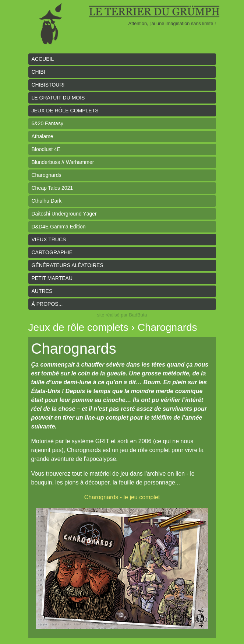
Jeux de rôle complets (65, 111)
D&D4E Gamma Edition (59, 227)
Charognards (47, 175)
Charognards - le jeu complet (122, 497)
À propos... (47, 304)
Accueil (43, 59)
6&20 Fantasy (47, 123)
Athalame (43, 136)
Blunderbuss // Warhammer (63, 162)
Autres (42, 291)
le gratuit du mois (58, 98)
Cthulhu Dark (47, 201)
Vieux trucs (49, 239)
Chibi (38, 72)
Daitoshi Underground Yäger (64, 214)
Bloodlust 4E (46, 149)
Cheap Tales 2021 (52, 188)
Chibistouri (48, 85)
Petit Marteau (52, 278)
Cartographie (52, 252)
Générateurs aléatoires (68, 265)
